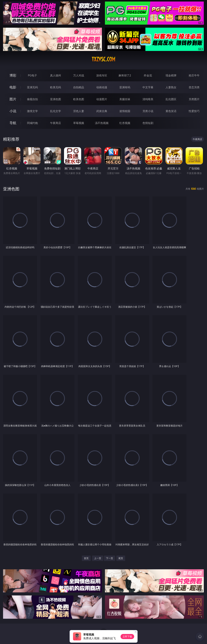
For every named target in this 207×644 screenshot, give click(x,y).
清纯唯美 (148, 99)
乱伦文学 (56, 111)
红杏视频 (125, 123)
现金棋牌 (171, 75)
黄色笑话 (171, 111)
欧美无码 (56, 87)
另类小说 (148, 111)
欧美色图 (79, 99)
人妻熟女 (171, 87)
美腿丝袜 (125, 99)
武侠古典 (102, 111)
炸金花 (148, 75)
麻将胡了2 (125, 75)
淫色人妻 (79, 111)
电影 (13, 87)
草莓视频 (79, 123)
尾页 (121, 558)
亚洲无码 (32, 87)
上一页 (98, 558)
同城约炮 (32, 123)
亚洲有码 (125, 87)
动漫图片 (102, 99)
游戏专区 (102, 75)
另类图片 (194, 99)
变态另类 (194, 87)
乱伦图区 (171, 99)
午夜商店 (56, 123)
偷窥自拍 (32, 99)
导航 (13, 123)
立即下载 (127, 636)
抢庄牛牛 (194, 75)
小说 (13, 111)
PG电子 (32, 75)
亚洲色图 (56, 99)
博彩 (13, 75)
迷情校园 (125, 111)
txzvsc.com (103, 59)
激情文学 (32, 111)
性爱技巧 (194, 111)
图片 (13, 99)
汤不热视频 (102, 123)
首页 (86, 558)
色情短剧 (148, 123)
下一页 (110, 558)
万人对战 (79, 75)
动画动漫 (102, 87)
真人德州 (56, 75)
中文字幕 (148, 87)
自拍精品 (79, 87)
